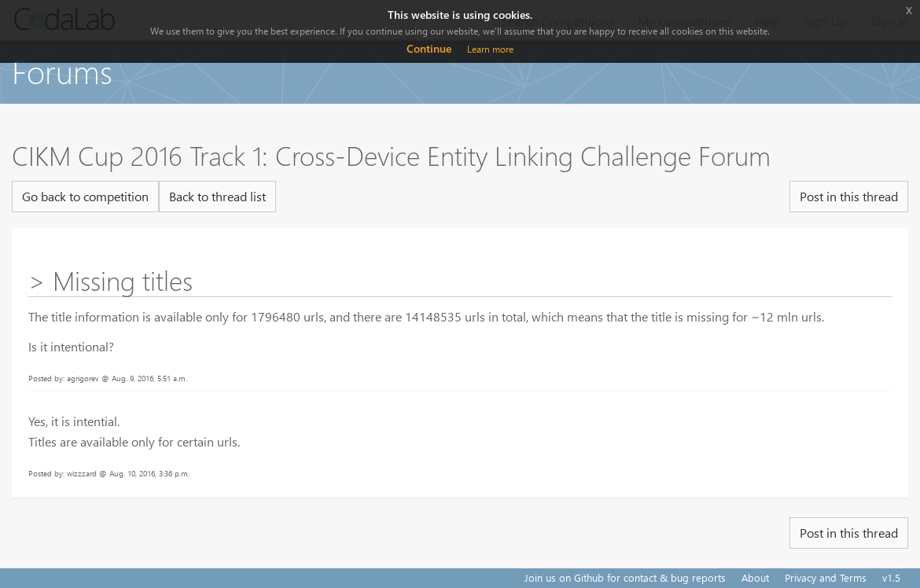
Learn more (490, 49)
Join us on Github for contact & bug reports (625, 577)
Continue (429, 48)
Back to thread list (217, 196)
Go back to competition (85, 196)
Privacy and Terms (826, 577)
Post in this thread (849, 196)
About (755, 577)
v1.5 (891, 577)
